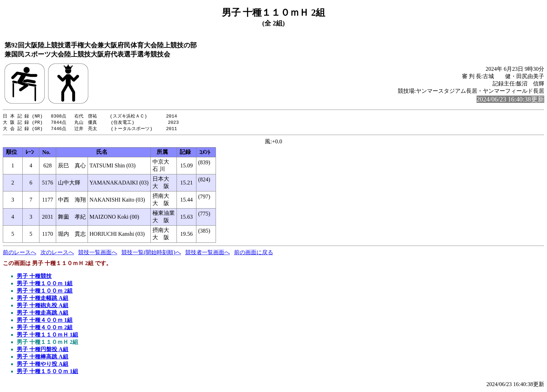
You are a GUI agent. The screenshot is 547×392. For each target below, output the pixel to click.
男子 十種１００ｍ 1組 (45, 284)
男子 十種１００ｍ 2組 (45, 292)
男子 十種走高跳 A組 (43, 314)
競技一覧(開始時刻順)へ (151, 253)
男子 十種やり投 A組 (43, 365)
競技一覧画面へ (98, 253)
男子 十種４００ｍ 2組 (45, 328)
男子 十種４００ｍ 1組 (45, 321)
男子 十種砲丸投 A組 (43, 306)
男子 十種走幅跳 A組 (43, 299)
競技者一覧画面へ (208, 253)
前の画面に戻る (254, 253)
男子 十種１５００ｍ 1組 (47, 372)
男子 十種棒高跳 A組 (43, 358)
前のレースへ (20, 253)
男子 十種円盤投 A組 (43, 350)
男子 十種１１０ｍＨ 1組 (47, 336)
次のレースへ (57, 253)
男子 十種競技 (34, 277)
